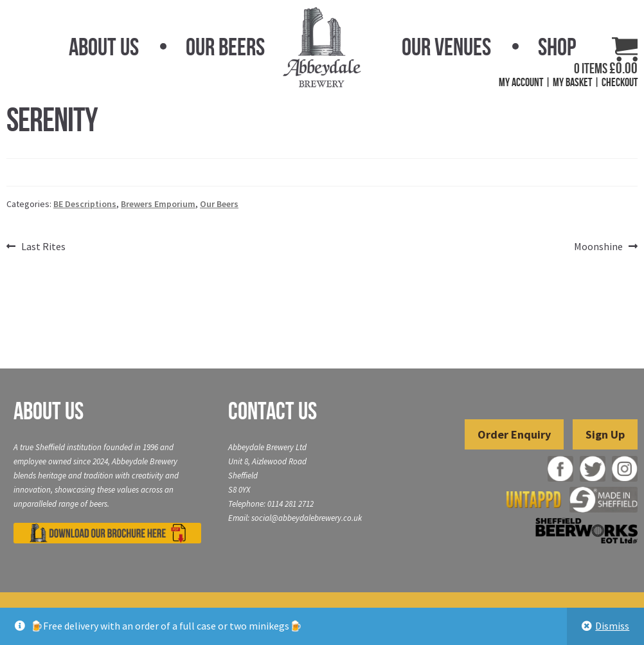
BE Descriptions (85, 204)
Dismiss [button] (612, 626)
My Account (521, 82)
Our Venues (446, 47)
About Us (104, 47)
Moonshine (598, 247)
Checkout (620, 82)
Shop (557, 47)
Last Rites (43, 247)
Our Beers (225, 47)
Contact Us (273, 411)
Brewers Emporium (158, 204)
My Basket (572, 82)
